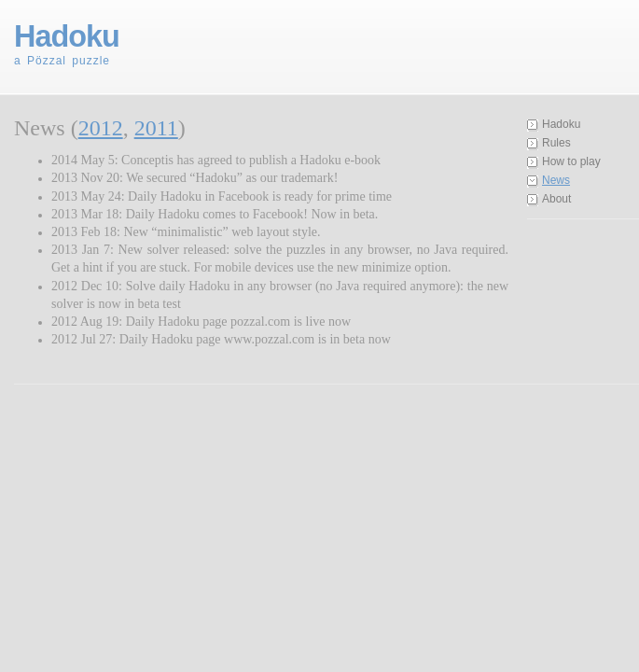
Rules (556, 143)
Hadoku (561, 124)
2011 (156, 128)
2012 (101, 128)
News (556, 180)
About (556, 199)
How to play (571, 161)
